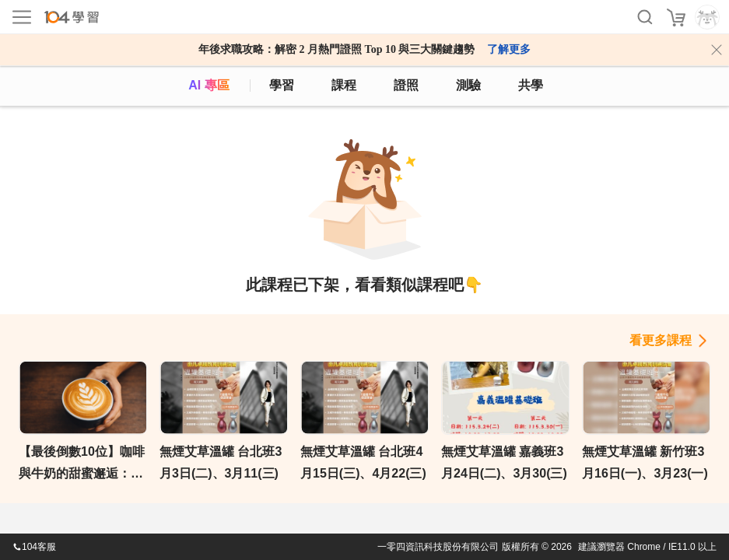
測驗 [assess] (468, 85)
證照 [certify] (406, 85)
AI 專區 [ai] (209, 85)
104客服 (34, 547)
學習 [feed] (282, 85)
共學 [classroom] (531, 85)
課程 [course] (344, 85)
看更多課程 (661, 340)
